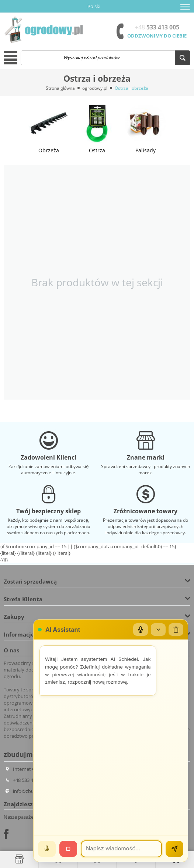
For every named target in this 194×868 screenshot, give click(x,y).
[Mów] (47, 849)
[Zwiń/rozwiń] (158, 630)
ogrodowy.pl (95, 88)
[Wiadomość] (121, 849)
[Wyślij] (174, 849)
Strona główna (60, 88)
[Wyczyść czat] (176, 630)
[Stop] (68, 849)
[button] (185, 7)
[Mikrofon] (141, 630)
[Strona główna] (19, 859)
